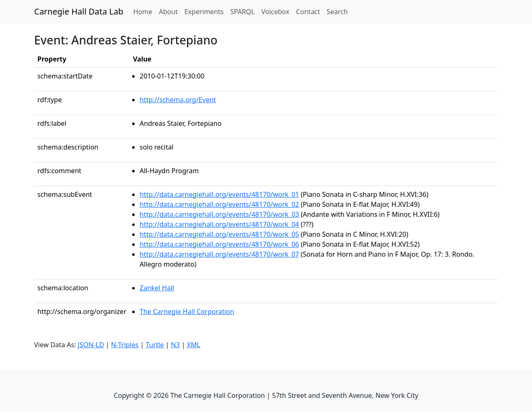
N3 (175, 345)
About (168, 12)
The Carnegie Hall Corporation (187, 311)
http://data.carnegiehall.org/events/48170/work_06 (219, 244)
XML (194, 345)
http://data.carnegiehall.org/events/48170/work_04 (219, 224)
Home (145, 11)
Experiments (204, 12)
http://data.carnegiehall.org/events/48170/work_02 (219, 204)
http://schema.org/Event (178, 100)
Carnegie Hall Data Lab (79, 11)
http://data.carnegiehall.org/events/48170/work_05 (219, 234)
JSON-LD (91, 345)
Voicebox (275, 12)
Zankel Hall (157, 288)
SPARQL (243, 12)
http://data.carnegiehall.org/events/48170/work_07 (219, 254)
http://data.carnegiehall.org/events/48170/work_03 (219, 214)
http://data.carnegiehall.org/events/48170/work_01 (219, 194)
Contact (308, 12)
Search (337, 12)
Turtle (155, 345)
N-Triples (125, 345)
